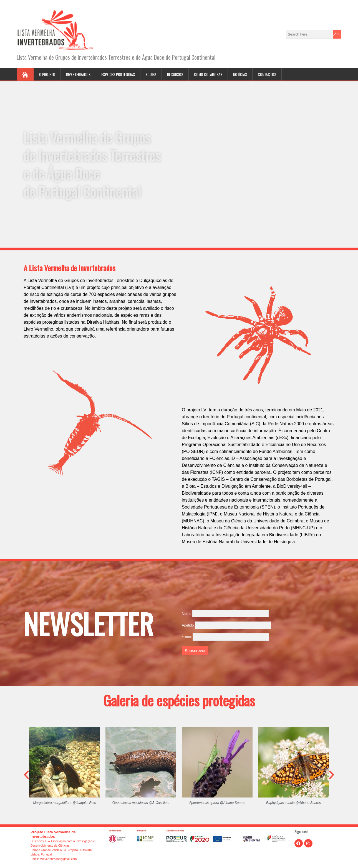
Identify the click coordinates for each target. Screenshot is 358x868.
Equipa (151, 74)
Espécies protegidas (118, 74)
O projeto (47, 74)
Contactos (267, 74)
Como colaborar (208, 74)
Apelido (188, 625)
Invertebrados (78, 74)
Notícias (240, 74)
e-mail (187, 637)
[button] (26, 775)
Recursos (175, 74)
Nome (187, 614)
